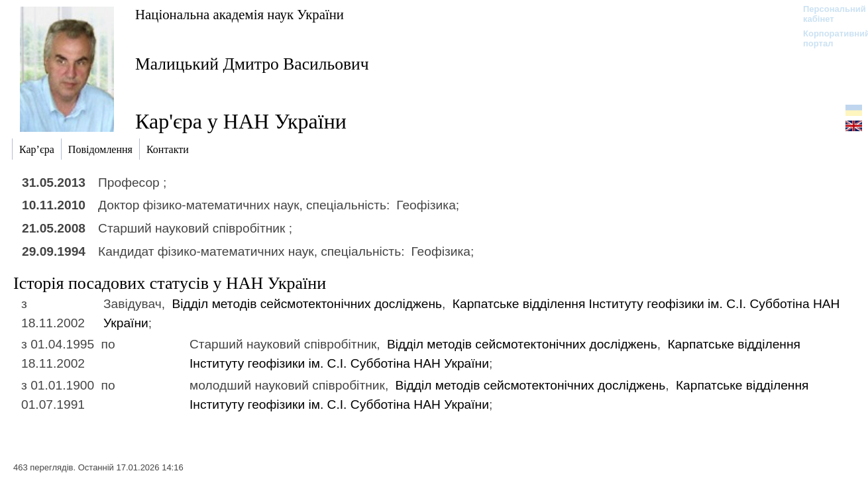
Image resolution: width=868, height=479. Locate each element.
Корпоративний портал (828, 38)
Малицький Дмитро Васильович (252, 64)
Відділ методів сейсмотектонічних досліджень (307, 304)
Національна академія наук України (240, 14)
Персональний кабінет (828, 14)
